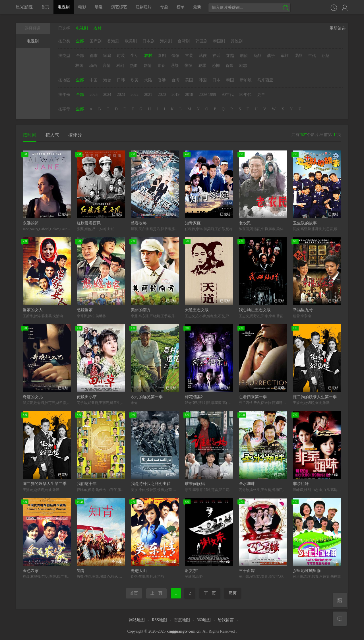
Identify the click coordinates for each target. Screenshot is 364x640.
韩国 (203, 80)
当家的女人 (33, 310)
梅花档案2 (194, 397)
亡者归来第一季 (253, 397)
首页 (45, 7)
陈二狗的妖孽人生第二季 (45, 484)
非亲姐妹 (301, 484)
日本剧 (148, 41)
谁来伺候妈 (195, 484)
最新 (197, 7)
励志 (243, 66)
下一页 (210, 593)
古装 (189, 56)
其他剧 (237, 41)
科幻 (120, 66)
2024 (107, 95)
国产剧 (96, 41)
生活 (135, 56)
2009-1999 (207, 95)
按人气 (52, 135)
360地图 (204, 620)
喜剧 (162, 56)
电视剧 (64, 7)
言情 (107, 66)
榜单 (181, 7)
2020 (162, 95)
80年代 (245, 95)
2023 (121, 95)
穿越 (230, 56)
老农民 (245, 223)
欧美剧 (131, 41)
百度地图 (182, 620)
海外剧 (166, 41)
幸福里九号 (303, 310)
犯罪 (202, 66)
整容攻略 (139, 223)
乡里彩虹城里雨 (307, 571)
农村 (148, 56)
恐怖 (216, 66)
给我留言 (226, 620)
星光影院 (24, 7)
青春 (161, 66)
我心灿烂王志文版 (255, 310)
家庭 (107, 56)
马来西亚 (265, 80)
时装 (121, 56)
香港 (162, 80)
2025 (94, 95)
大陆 (148, 80)
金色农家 (31, 571)
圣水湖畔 (247, 484)
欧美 (135, 80)
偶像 (175, 56)
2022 (135, 95)
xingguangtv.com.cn (184, 631)
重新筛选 (338, 28)
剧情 (148, 66)
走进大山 (139, 571)
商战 (257, 56)
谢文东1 (192, 571)
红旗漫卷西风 (89, 223)
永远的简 (31, 223)
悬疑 (175, 66)
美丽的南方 (141, 310)
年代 (312, 56)
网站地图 (137, 620)
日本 (216, 80)
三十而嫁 (247, 571)
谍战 (298, 56)
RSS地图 (159, 620)
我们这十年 (87, 484)
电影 (82, 7)
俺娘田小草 (87, 397)
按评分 (75, 135)
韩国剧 (201, 41)
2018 (189, 95)
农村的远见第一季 (147, 397)
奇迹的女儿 (33, 397)
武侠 (203, 56)
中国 (94, 80)
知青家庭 (193, 223)
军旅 (285, 56)
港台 (107, 80)
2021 (148, 95)
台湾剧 (184, 41)
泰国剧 (219, 41)
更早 (261, 95)
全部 (80, 41)
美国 (189, 80)
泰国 (230, 80)
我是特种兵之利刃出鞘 (151, 484)
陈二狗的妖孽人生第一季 (315, 397)
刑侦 (244, 56)
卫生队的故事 (305, 223)
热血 (134, 66)
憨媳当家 (85, 310)
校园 (79, 66)
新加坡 (246, 80)
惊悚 (189, 66)
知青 (81, 571)
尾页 (233, 593)
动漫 (99, 7)
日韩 (121, 80)
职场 (326, 56)
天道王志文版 (197, 310)
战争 (271, 56)
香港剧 (113, 41)
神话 (216, 56)
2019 (175, 95)
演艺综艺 (119, 7)
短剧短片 (144, 7)
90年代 (228, 95)
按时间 (30, 135)
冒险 (229, 66)
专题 (164, 7)
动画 (93, 66)
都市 (94, 56)
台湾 (175, 80)
